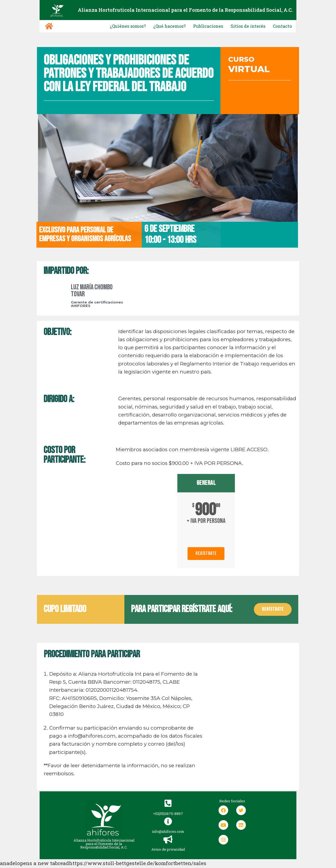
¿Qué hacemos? (152, 26)
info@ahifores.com (168, 840)
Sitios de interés (242, 26)
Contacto (281, 26)
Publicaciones (196, 26)
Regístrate (206, 554)
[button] (273, 610)
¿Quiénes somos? (105, 26)
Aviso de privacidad (168, 858)
